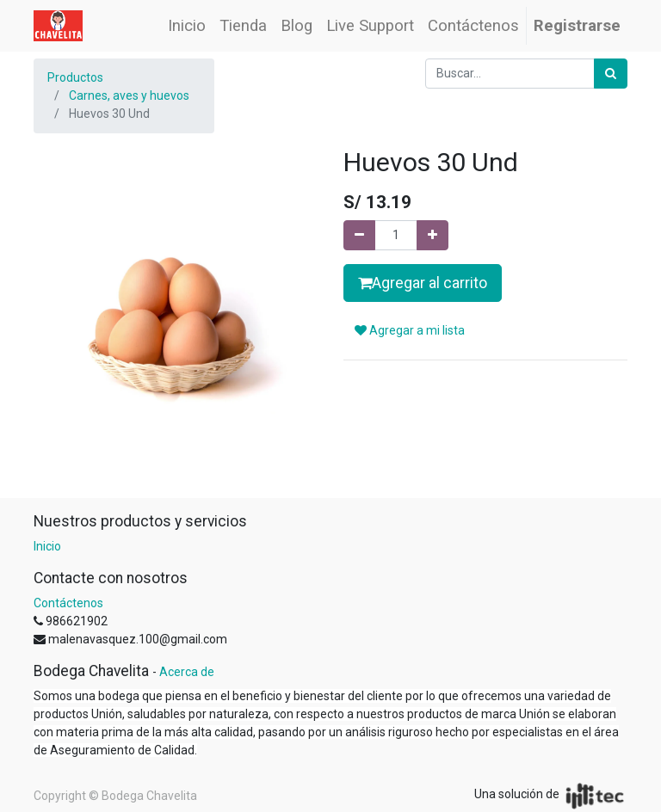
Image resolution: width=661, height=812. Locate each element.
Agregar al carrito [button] (423, 283)
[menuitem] (187, 26)
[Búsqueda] (611, 74)
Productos (75, 77)
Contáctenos (68, 603)
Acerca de (187, 672)
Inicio (47, 546)
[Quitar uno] (359, 235)
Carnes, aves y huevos (129, 95)
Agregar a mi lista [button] (410, 330)
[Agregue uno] (432, 235)
